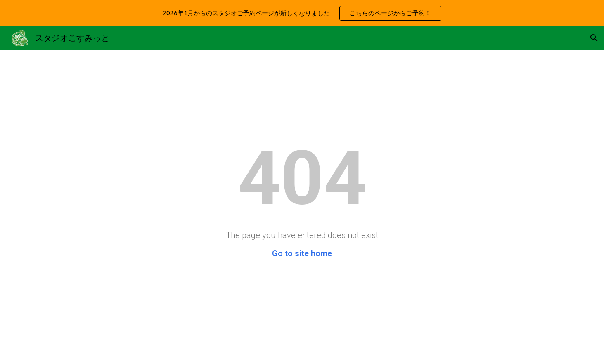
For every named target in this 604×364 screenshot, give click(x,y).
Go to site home (302, 253)
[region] (302, 13)
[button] (594, 38)
